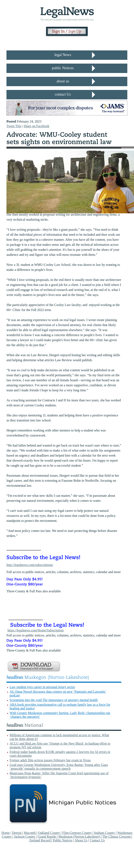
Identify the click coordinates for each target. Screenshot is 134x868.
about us (63, 81)
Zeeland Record (40, 840)
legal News (63, 55)
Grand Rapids (47, 837)
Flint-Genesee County (78, 833)
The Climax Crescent (117, 837)
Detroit (17, 833)
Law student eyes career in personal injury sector (42, 687)
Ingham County (105, 833)
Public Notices (63, 840)
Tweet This (14, 126)
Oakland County (49, 833)
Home (6, 833)
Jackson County (25, 837)
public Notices (63, 68)
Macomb (30, 833)
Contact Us (97, 840)
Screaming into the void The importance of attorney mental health (54, 700)
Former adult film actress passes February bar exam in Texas (50, 760)
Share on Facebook (36, 126)
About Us (81, 840)
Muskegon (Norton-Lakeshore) (80, 837)
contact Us (63, 94)
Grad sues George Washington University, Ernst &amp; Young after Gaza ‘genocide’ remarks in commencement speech (59, 767)
